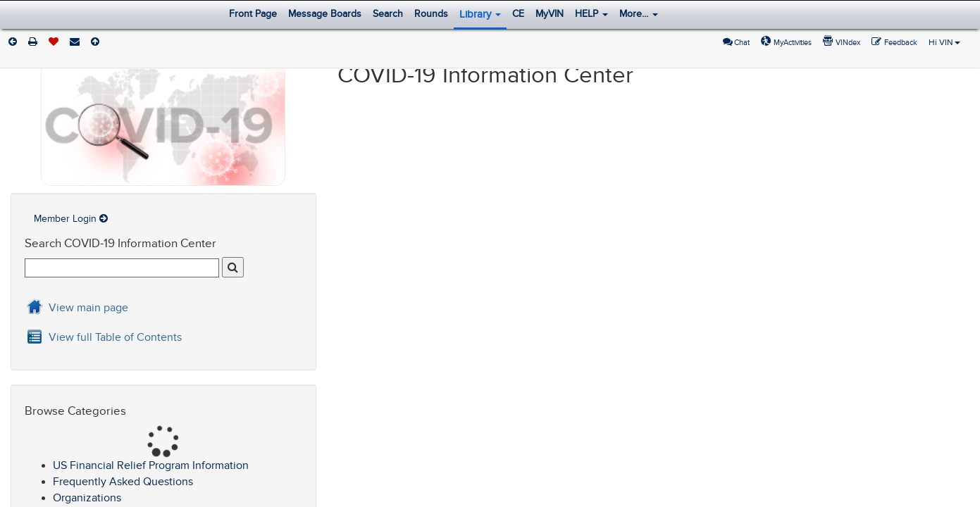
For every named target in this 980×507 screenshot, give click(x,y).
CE (518, 14)
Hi (944, 42)
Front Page (253, 14)
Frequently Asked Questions (123, 482)
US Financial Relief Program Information (151, 465)
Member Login (71, 219)
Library (480, 14)
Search (388, 14)
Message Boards (325, 14)
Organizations (87, 498)
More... (639, 14)
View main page (88, 308)
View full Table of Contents (115, 337)
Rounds (431, 14)
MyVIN (550, 14)
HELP (591, 14)
